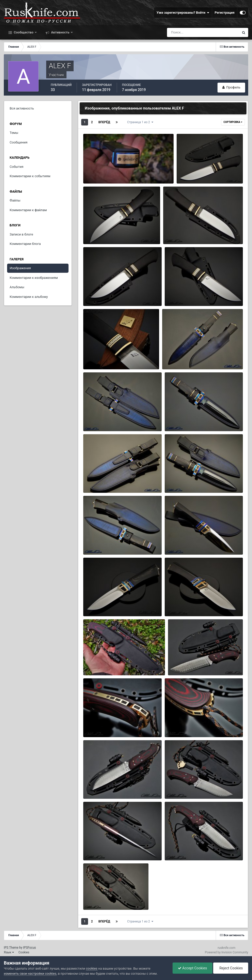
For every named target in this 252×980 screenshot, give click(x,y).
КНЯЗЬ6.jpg (189, 172)
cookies (92, 968)
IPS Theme (11, 948)
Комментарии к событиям (30, 176)
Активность (60, 32)
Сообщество (24, 32)
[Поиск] (194, 32)
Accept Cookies (192, 968)
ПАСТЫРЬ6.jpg (98, 787)
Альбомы (17, 287)
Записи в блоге (21, 234)
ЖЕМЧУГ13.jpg (98, 419)
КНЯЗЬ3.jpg (96, 294)
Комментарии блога (25, 244)
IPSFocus (29, 948)
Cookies (24, 952)
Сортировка (233, 122)
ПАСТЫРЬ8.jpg (98, 725)
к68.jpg (92, 172)
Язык (9, 952)
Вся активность (22, 108)
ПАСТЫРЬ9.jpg (183, 664)
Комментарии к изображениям (34, 278)
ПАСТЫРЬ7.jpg (180, 725)
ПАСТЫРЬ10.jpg (99, 664)
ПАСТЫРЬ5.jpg (180, 787)
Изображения (20, 268)
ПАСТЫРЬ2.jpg (98, 898)
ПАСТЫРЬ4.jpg (98, 849)
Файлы (15, 200)
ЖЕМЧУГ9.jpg (97, 543)
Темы (14, 133)
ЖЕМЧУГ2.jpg (97, 604)
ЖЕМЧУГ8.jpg (179, 543)
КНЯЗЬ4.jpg (175, 232)
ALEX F (103, 178)
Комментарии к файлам (28, 210)
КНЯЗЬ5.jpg (96, 232)
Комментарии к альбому (29, 297)
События (16, 167)
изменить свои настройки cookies (30, 974)
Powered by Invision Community (226, 952)
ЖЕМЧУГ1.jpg (179, 604)
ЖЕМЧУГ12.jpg (180, 419)
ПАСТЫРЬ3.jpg (180, 849)
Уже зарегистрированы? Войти (183, 13)
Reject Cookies (231, 968)
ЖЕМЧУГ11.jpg (98, 481)
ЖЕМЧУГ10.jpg (180, 481)
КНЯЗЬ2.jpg (177, 294)
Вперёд (104, 122)
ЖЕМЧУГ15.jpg (177, 358)
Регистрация (225, 13)
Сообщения (19, 142)
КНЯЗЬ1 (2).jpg (98, 358)
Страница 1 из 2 (140, 122)
